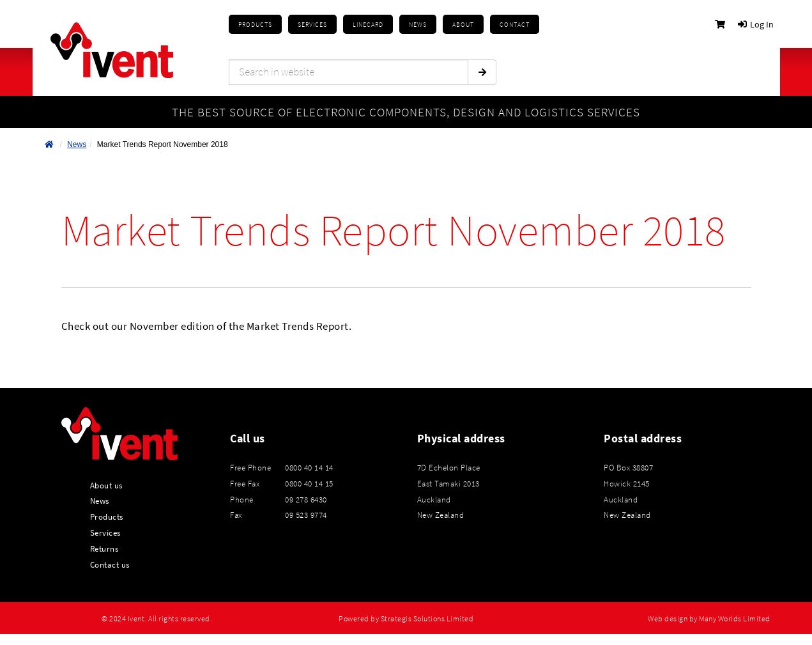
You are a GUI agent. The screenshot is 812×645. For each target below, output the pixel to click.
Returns (104, 548)
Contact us (110, 564)
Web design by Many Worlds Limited (709, 619)
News (77, 144)
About (463, 25)
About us (106, 485)
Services (105, 532)
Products (255, 25)
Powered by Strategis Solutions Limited (406, 619)
